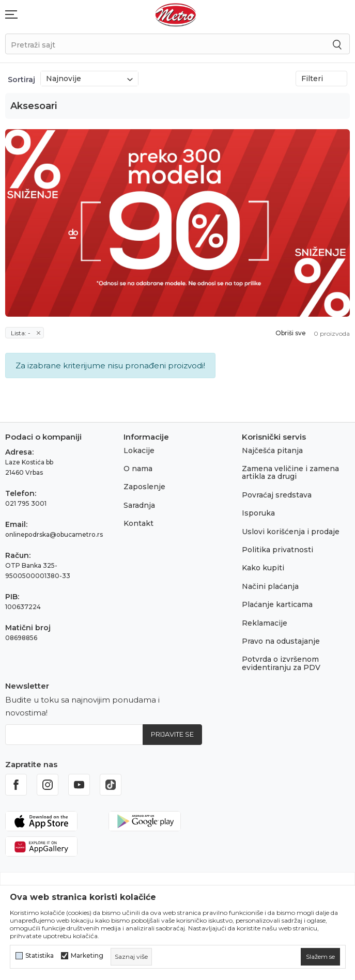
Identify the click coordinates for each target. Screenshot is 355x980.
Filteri (321, 79)
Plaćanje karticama (277, 604)
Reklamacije (265, 623)
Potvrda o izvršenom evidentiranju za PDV (281, 663)
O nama (138, 469)
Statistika (40, 956)
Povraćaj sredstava (277, 495)
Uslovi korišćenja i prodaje (291, 532)
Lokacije (139, 450)
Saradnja (139, 505)
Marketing (87, 956)
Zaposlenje (144, 487)
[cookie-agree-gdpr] (320, 957)
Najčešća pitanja (272, 450)
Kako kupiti (263, 568)
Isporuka (258, 513)
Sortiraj (21, 80)
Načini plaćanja (270, 586)
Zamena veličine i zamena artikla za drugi (290, 472)
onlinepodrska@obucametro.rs (54, 534)
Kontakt (138, 523)
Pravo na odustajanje (281, 641)
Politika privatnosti (277, 550)
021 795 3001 (26, 503)
